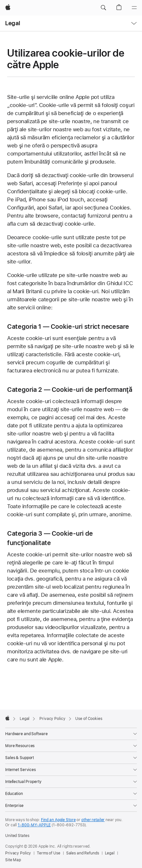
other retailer (93, 820)
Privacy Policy (18, 853)
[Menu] (134, 8)
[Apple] (8, 8)
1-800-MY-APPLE (34, 825)
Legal (13, 23)
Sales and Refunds (83, 853)
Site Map (13, 860)
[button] (103, 8)
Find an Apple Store (58, 820)
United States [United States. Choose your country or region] (17, 836)
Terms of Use (49, 853)
